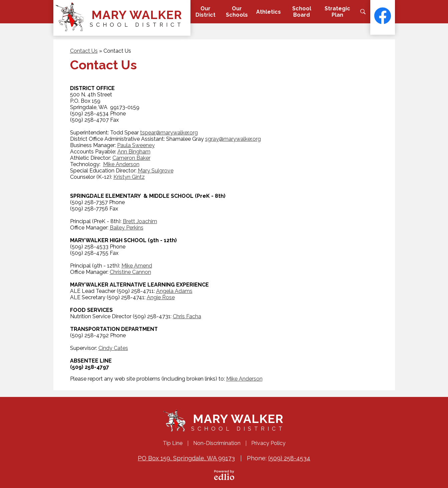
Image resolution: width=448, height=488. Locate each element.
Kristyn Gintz (129, 177)
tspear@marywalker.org (169, 133)
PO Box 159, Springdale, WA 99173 (186, 458)
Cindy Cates (113, 348)
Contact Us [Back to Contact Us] (84, 51)
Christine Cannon (130, 272)
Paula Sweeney (136, 145)
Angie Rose (161, 297)
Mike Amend (137, 266)
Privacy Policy (268, 443)
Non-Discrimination (217, 443)
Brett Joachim (140, 221)
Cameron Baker (131, 158)
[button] (205, 12)
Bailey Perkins (127, 228)
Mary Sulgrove (156, 171)
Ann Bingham (134, 152)
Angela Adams (174, 291)
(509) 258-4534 (289, 458)
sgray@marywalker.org (233, 139)
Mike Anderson (121, 164)
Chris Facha (187, 316)
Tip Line (173, 443)
